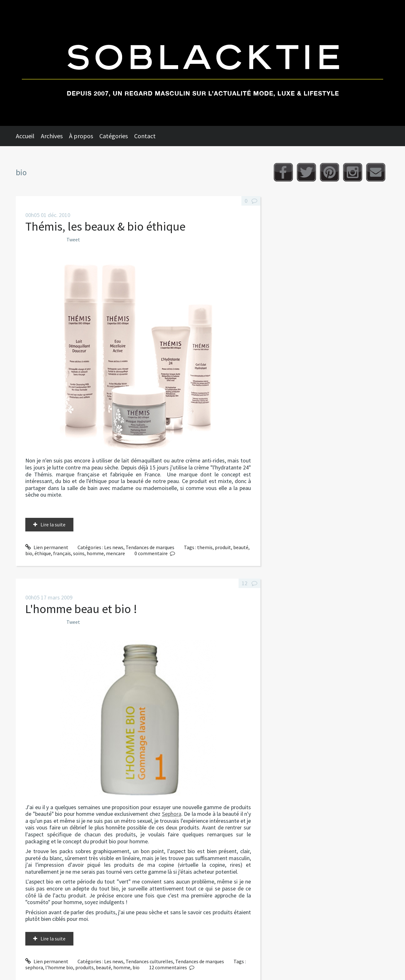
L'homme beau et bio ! (81, 609)
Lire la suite (53, 524)
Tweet (73, 239)
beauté (241, 547)
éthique (43, 553)
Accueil (25, 136)
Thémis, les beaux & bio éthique (105, 226)
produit (223, 547)
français (62, 553)
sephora (34, 967)
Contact (145, 136)
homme (95, 553)
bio (29, 553)
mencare (115, 553)
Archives (52, 136)
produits (84, 967)
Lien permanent (47, 547)
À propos (81, 136)
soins (79, 553)
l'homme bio (59, 967)
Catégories (114, 136)
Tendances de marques (150, 547)
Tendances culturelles (149, 961)
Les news (114, 547)
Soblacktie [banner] (202, 63)
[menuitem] (28, 136)
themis (205, 547)
